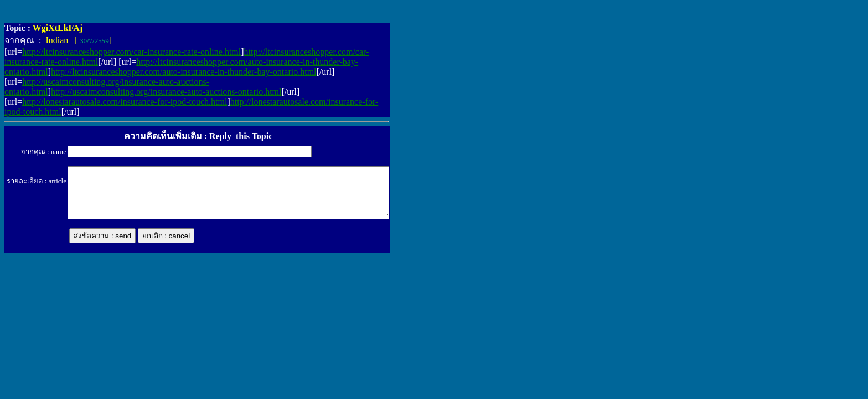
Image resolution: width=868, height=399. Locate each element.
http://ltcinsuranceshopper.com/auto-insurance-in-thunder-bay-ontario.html (184, 72)
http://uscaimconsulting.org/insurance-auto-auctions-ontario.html (166, 92)
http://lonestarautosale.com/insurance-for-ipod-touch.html (125, 102)
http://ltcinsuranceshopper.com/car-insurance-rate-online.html (131, 52)
